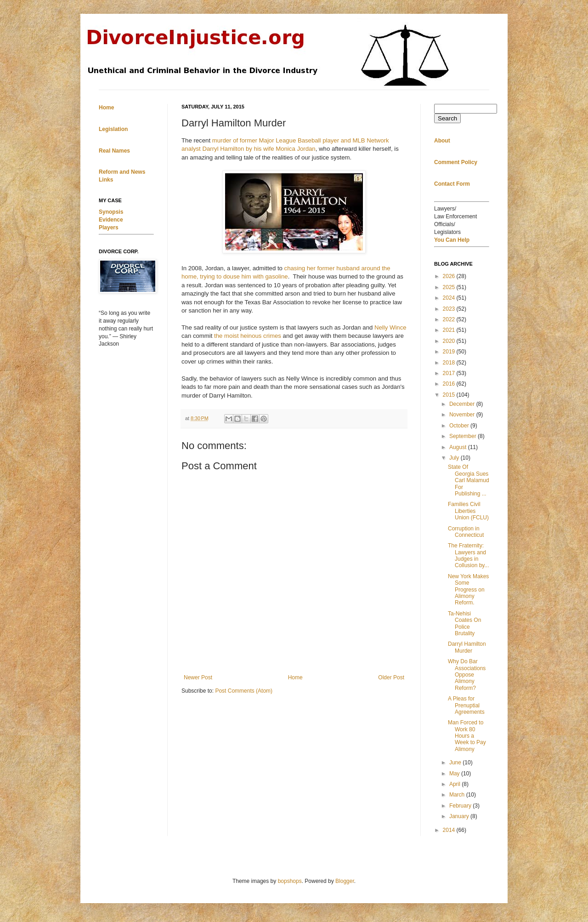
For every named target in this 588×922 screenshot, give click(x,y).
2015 (450, 395)
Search (447, 118)
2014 (450, 830)
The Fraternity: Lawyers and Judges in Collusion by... (468, 555)
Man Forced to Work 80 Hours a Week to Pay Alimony (467, 736)
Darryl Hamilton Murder (467, 647)
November (463, 415)
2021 (450, 330)
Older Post (391, 677)
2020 (450, 341)
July (455, 458)
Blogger (345, 881)
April (455, 784)
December (463, 404)
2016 (450, 384)
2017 (450, 373)
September (464, 436)
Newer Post (198, 677)
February (461, 806)
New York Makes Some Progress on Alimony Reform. (468, 590)
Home (295, 677)
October (460, 426)
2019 (450, 352)
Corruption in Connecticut (466, 532)
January (460, 816)
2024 (450, 298)
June (456, 763)
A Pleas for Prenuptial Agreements (466, 705)
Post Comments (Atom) (244, 691)
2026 (450, 276)
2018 (450, 363)
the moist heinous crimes (248, 336)
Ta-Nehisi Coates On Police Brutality (464, 623)
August (459, 447)
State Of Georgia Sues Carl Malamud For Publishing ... (469, 480)
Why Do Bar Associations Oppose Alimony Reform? (467, 675)
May (455, 774)
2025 (450, 287)
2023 (450, 309)
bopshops (290, 881)
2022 (450, 319)
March (458, 795)
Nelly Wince (390, 327)
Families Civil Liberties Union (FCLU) (468, 511)
